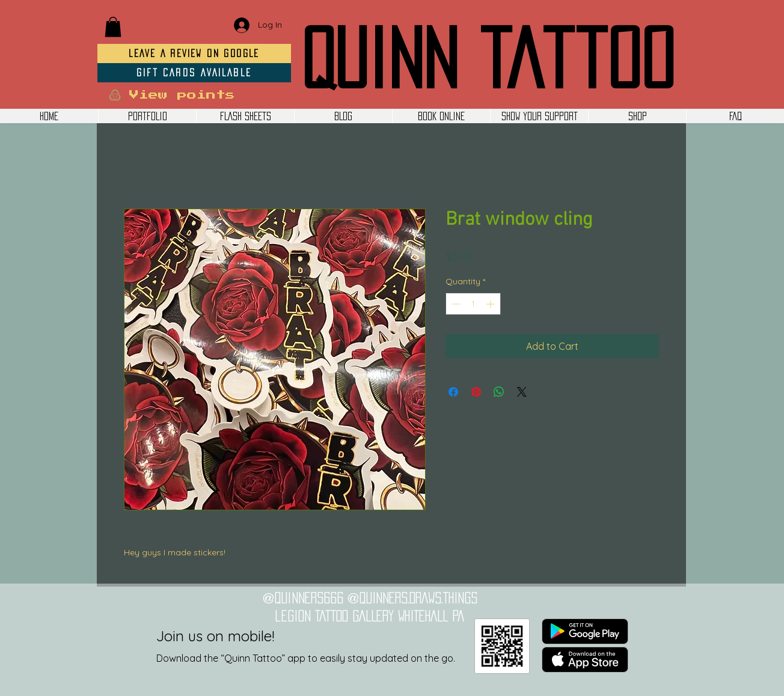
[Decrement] (455, 304)
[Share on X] (522, 392)
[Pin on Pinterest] (476, 392)
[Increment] (492, 304)
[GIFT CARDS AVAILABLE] (194, 73)
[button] (113, 27)
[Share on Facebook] (453, 392)
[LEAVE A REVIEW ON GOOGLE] (194, 53)
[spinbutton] (473, 304)
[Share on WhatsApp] (499, 392)
